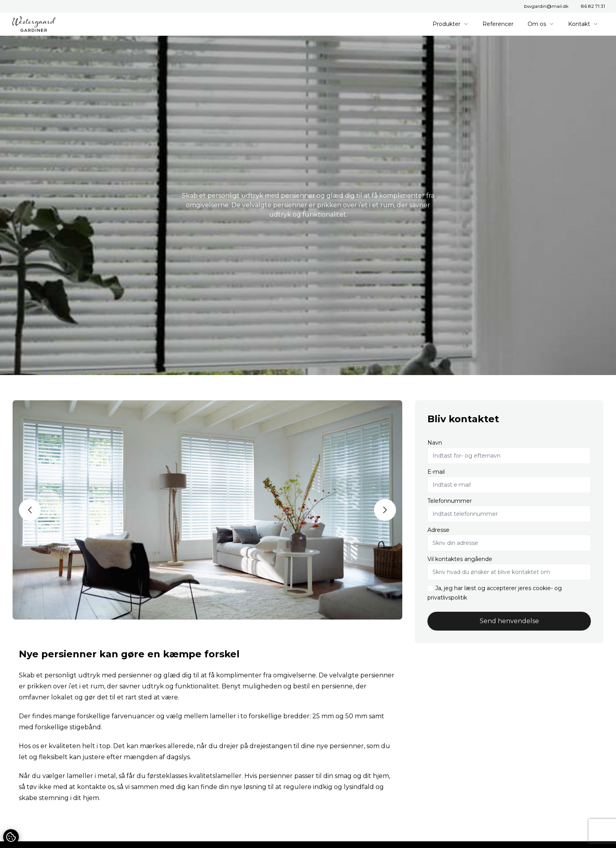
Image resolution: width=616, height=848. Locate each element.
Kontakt (583, 24)
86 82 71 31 (593, 6)
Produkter (450, 24)
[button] (30, 510)
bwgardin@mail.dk (546, 6)
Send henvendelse (509, 621)
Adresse (438, 530)
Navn (435, 443)
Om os (541, 24)
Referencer (498, 24)
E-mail (436, 472)
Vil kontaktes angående (460, 559)
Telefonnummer (450, 501)
